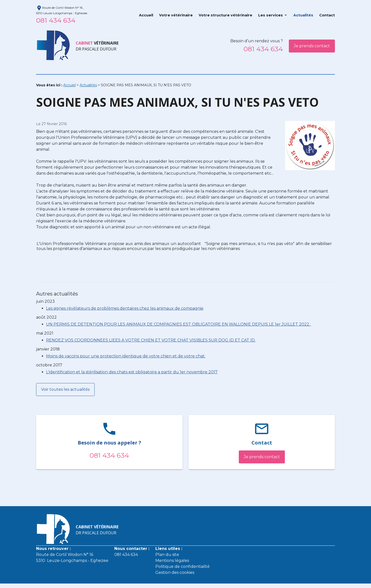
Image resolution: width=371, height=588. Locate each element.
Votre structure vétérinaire (225, 15)
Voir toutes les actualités (65, 389)
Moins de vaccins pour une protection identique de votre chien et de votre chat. (126, 356)
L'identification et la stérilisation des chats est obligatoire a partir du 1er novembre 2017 (132, 372)
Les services (271, 15)
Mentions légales (172, 561)
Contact (327, 15)
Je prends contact (312, 46)
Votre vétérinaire (176, 15)
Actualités (303, 15)
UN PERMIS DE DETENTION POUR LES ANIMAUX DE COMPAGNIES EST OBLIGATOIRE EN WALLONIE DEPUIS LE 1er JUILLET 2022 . (179, 324)
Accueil (146, 15)
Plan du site (167, 555)
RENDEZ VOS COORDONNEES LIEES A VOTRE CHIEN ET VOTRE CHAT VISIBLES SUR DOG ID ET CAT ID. (151, 340)
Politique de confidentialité (183, 566)
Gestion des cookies (175, 572)
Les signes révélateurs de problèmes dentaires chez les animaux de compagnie (125, 308)
